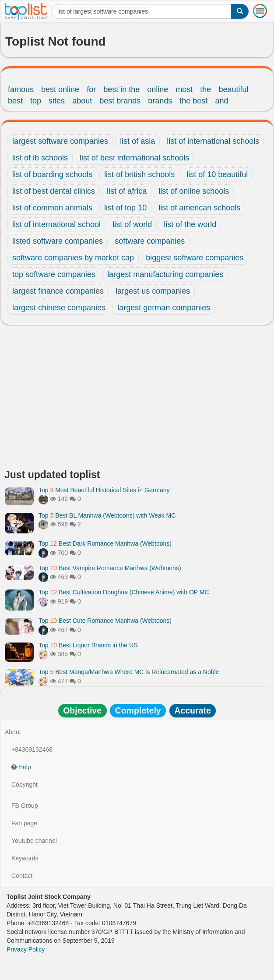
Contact (22, 876)
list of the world (190, 224)
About (13, 732)
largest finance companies (58, 291)
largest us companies (153, 291)
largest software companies (60, 141)
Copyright (25, 785)
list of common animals (52, 208)
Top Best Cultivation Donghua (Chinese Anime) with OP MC (124, 592)
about (82, 101)
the (205, 89)
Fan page (24, 823)
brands (160, 101)
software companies (150, 241)
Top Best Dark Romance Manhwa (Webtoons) (105, 543)
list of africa (127, 191)
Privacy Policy (26, 949)
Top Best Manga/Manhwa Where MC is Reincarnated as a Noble (129, 672)
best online (60, 89)
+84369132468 (32, 749)
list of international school (56, 224)
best (15, 101)
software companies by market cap (73, 258)
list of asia (137, 141)
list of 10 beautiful (217, 174)
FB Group (25, 806)
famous (21, 89)
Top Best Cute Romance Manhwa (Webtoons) (105, 621)
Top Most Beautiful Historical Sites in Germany (104, 490)
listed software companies (58, 241)
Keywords (25, 858)
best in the (121, 89)
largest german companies (164, 308)
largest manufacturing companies (165, 274)
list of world (132, 224)
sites (57, 101)
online (158, 89)
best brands (120, 101)
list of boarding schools (52, 174)
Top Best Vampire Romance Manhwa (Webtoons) (110, 568)
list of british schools (139, 174)
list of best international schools (134, 158)
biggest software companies (195, 258)
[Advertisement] (137, 399)
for (91, 89)
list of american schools (199, 208)
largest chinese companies (59, 308)
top (36, 101)
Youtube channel (34, 841)
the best (193, 101)
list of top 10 (125, 208)
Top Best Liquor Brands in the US (88, 645)
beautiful (233, 89)
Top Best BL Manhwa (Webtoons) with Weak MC (107, 515)
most (184, 89)
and (221, 101)
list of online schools (194, 191)
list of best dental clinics (54, 191)
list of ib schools (40, 158)
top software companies (54, 274)
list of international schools (213, 141)
